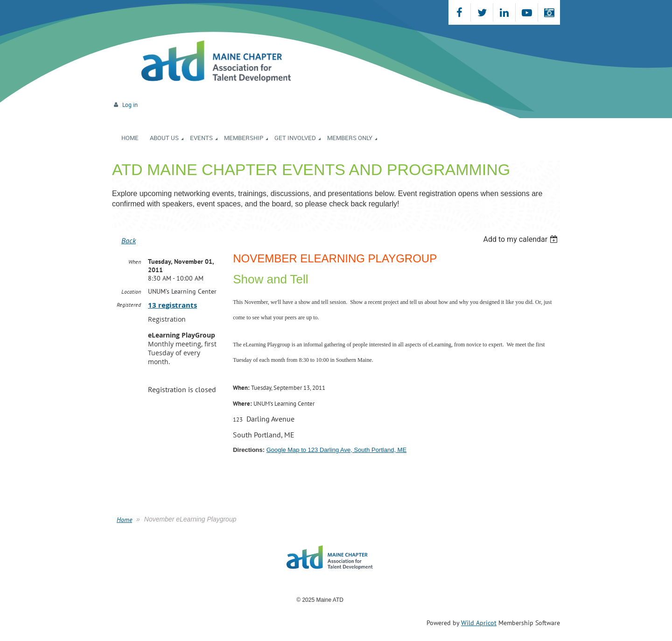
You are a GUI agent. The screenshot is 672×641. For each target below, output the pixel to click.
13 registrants (172, 305)
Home (124, 520)
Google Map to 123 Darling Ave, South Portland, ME (336, 450)
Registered (129, 305)
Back (129, 240)
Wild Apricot (479, 623)
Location (131, 292)
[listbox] (521, 239)
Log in (130, 105)
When (135, 262)
